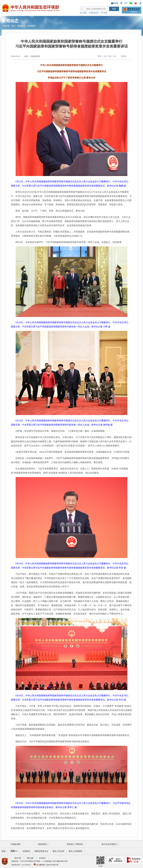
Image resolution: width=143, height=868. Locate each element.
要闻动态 (21, 26)
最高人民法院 (58, 851)
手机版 (100, 862)
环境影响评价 (94, 13)
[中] (110, 56)
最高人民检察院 (75, 851)
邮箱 (115, 3)
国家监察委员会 (41, 851)
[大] (105, 56)
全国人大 (14, 851)
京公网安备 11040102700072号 (46, 865)
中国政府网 (16, 844)
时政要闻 (31, 26)
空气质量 (104, 13)
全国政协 (26, 851)
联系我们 (43, 858)
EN (126, 3)
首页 (13, 26)
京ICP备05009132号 (60, 861)
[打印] (124, 56)
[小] (114, 56)
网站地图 (30, 858)
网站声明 (18, 858)
